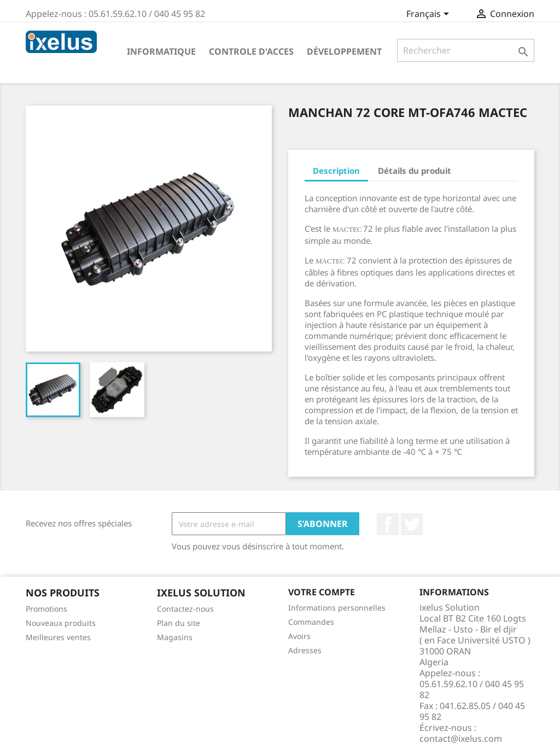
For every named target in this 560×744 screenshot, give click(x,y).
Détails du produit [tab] (415, 171)
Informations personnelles (337, 608)
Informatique (161, 51)
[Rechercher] (466, 50)
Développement (344, 51)
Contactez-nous (185, 609)
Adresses (305, 650)
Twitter (412, 524)
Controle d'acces (251, 51)
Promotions (46, 609)
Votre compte (322, 592)
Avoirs (299, 636)
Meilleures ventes (58, 637)
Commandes (311, 622)
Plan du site (179, 623)
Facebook (388, 524)
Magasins (175, 637)
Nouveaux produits (61, 623)
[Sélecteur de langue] (430, 15)
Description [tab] (336, 171)
